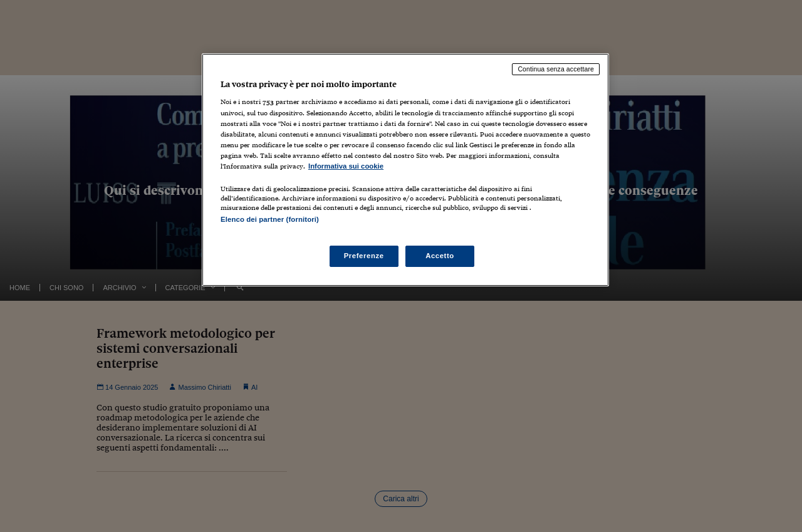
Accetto (440, 256)
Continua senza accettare (556, 69)
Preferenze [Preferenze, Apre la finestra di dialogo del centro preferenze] (364, 256)
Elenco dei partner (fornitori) (270, 219)
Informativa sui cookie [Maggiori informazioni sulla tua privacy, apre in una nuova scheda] (346, 166)
